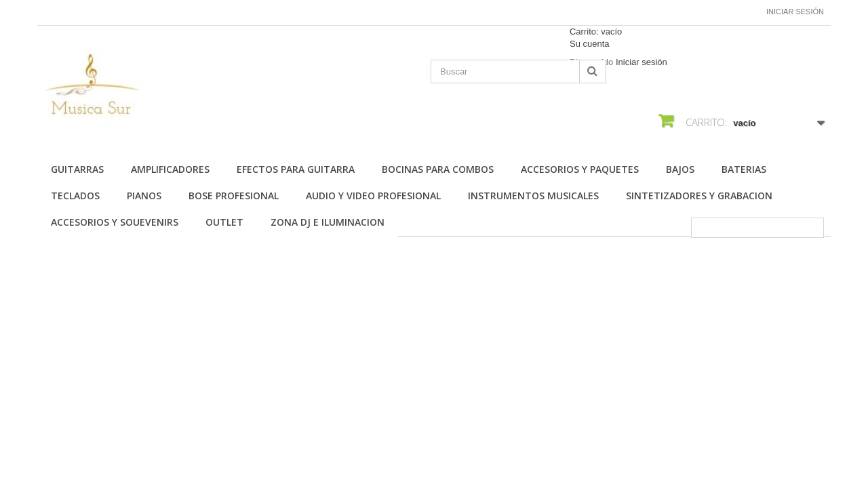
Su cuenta (590, 44)
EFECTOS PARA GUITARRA (296, 169)
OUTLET (224, 222)
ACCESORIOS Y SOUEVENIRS (115, 222)
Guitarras (77, 169)
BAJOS (680, 169)
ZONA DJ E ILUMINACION (328, 222)
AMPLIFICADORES (170, 169)
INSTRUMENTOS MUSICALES (533, 196)
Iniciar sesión (795, 12)
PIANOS (144, 196)
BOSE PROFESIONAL (234, 196)
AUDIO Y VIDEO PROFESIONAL (373, 196)
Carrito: (596, 32)
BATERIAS (744, 169)
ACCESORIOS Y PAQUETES (580, 169)
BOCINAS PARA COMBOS (438, 169)
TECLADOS (75, 196)
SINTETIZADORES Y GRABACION (699, 196)
